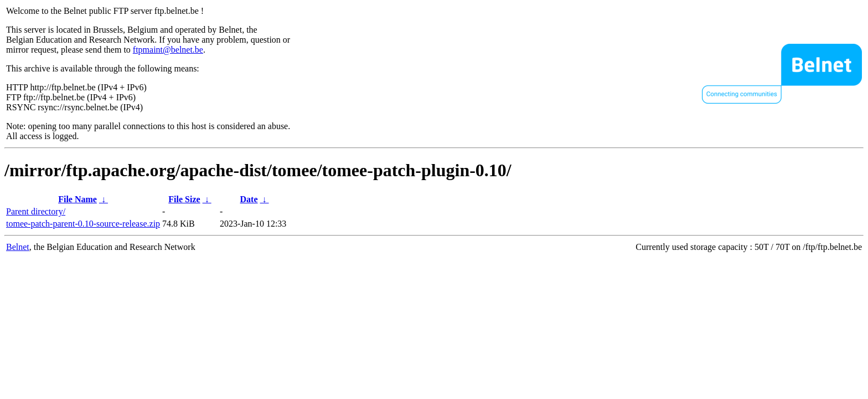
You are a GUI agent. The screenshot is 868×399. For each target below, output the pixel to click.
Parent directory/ (36, 211)
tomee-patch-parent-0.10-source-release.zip (83, 224)
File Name (77, 199)
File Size (184, 199)
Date (249, 199)
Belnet (18, 247)
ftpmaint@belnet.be (168, 50)
